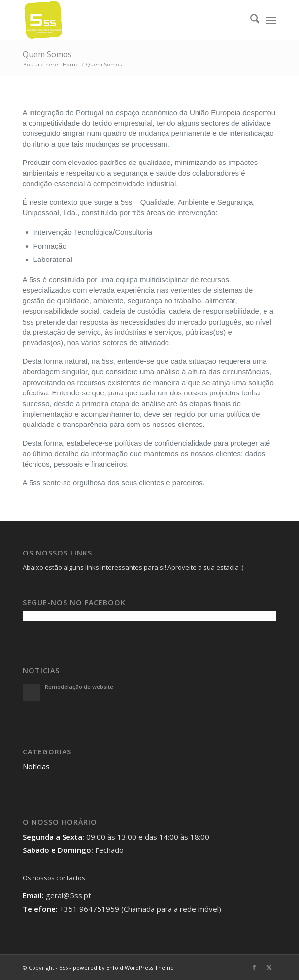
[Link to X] (269, 967)
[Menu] (271, 20)
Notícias (36, 766)
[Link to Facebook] (254, 967)
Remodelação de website (79, 687)
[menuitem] (250, 20)
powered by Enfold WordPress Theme (123, 967)
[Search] (250, 20)
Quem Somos (47, 54)
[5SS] (124, 20)
